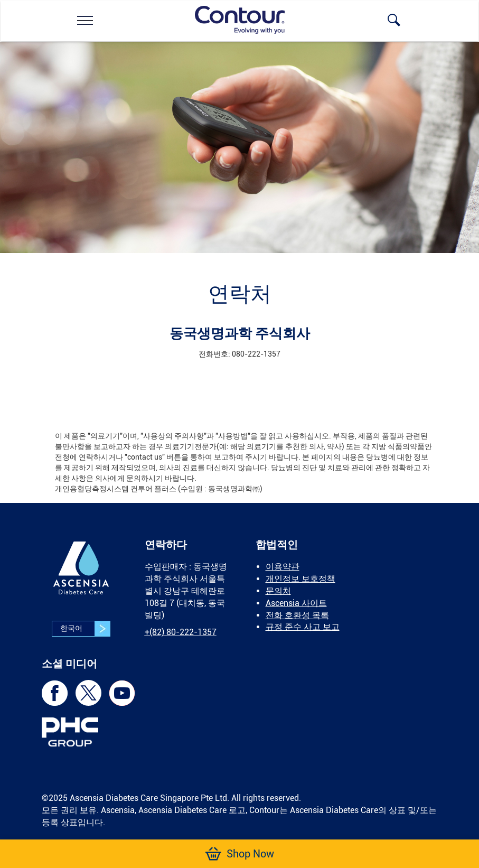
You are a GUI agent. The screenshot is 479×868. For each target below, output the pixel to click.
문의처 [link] (278, 591)
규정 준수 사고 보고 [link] (303, 627)
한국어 (85, 629)
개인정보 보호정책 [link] (300, 579)
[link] (85, 20)
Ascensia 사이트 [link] (296, 603)
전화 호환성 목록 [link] (297, 615)
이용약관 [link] (283, 567)
